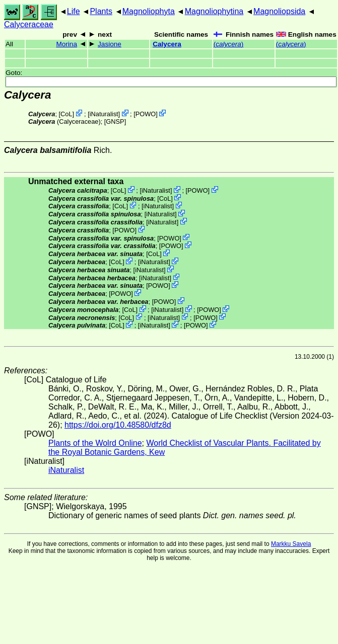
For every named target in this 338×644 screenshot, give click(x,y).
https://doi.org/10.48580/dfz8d (118, 425)
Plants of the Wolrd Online (95, 443)
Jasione (110, 44)
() (229, 44)
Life (74, 11)
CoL (66, 114)
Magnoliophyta (149, 11)
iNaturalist (104, 114)
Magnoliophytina (214, 11)
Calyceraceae (29, 24)
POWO (146, 114)
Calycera (167, 44)
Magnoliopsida (279, 11)
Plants (101, 11)
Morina (66, 44)
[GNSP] (115, 122)
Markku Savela (291, 544)
